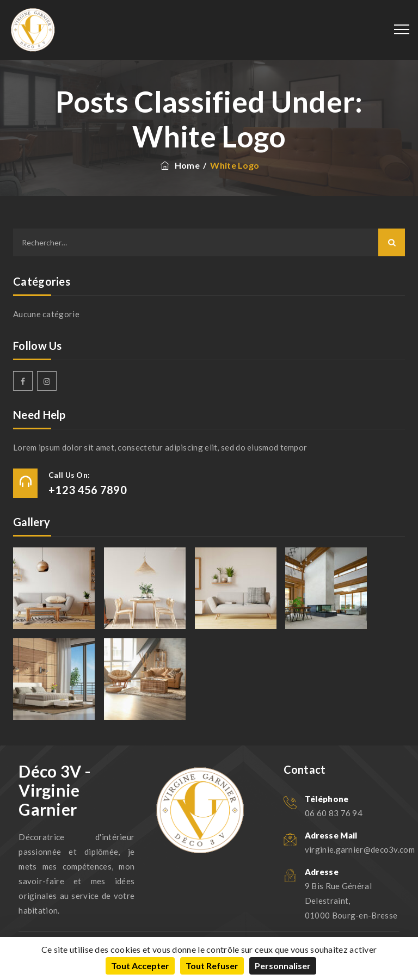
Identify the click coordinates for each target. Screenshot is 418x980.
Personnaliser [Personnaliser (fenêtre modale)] (283, 966)
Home (179, 165)
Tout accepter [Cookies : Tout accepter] (140, 966)
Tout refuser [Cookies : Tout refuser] (212, 966)
